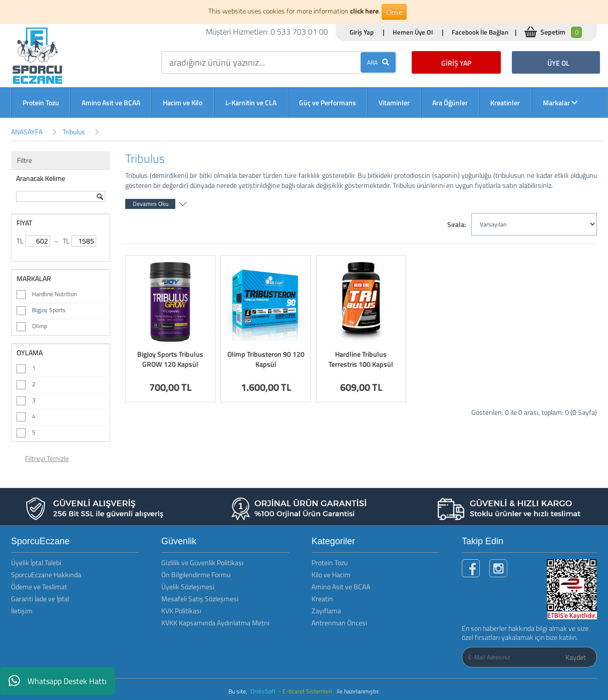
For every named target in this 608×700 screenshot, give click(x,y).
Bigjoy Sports (49, 310)
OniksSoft (264, 691)
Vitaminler (394, 102)
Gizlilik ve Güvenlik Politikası (202, 562)
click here (364, 11)
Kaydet (576, 657)
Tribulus (74, 132)
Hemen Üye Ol (413, 32)
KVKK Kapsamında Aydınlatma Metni (215, 623)
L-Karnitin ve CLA (251, 102)
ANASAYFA (27, 132)
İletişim (22, 611)
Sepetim (561, 32)
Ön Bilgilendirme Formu (196, 574)
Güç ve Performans (328, 102)
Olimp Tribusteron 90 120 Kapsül (266, 359)
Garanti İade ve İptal (40, 599)
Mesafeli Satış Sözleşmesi (200, 599)
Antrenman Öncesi (339, 623)
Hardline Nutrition (54, 294)
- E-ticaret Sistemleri (307, 691)
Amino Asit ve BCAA (111, 102)
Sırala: (457, 224)
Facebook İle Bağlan (480, 32)
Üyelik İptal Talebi (36, 562)
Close (394, 12)
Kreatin (322, 599)
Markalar (560, 102)
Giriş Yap (362, 32)
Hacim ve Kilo (183, 102)
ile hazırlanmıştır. (358, 691)
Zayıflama (326, 611)
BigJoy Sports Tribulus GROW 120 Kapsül (170, 359)
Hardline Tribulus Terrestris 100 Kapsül (361, 359)
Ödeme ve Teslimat (39, 587)
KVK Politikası (181, 611)
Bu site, (239, 691)
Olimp (40, 326)
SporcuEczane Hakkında (46, 574)
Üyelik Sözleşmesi (188, 587)
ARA (378, 62)
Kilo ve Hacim (331, 574)
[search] (279, 62)
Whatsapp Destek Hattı (58, 681)
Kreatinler (505, 102)
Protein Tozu (41, 102)
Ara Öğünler (450, 102)
